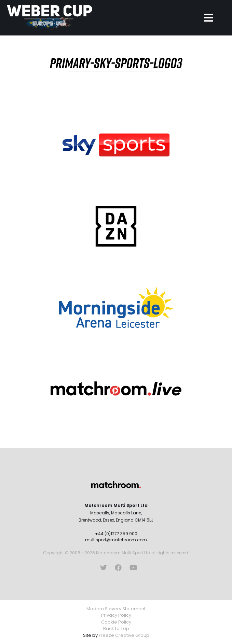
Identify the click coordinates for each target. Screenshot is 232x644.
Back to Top (116, 628)
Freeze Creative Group (124, 635)
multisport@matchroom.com (116, 540)
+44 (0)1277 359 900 (116, 534)
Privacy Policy (116, 615)
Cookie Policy (116, 622)
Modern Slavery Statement (116, 609)
